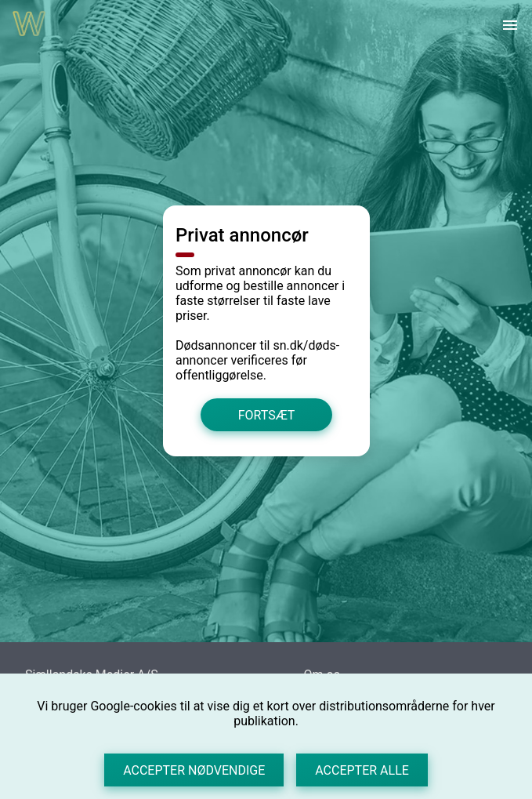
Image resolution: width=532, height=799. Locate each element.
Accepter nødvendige (194, 770)
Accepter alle (362, 770)
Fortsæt (266, 414)
